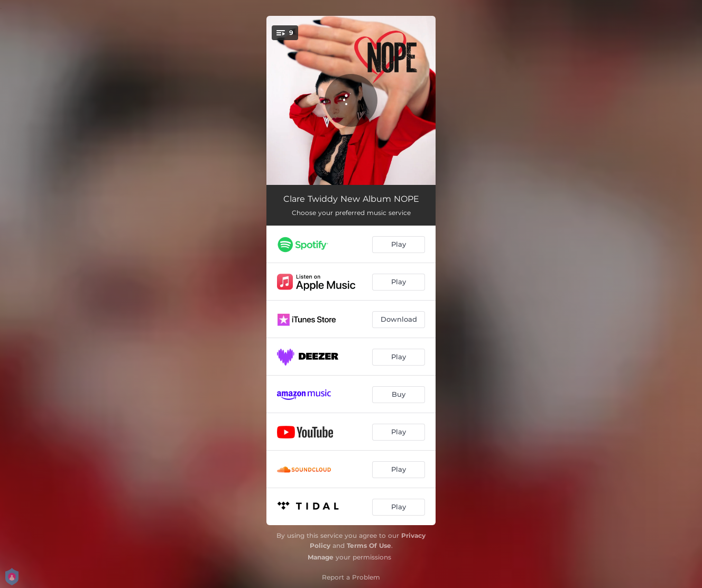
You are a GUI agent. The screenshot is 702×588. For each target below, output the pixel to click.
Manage (321, 557)
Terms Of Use (369, 545)
